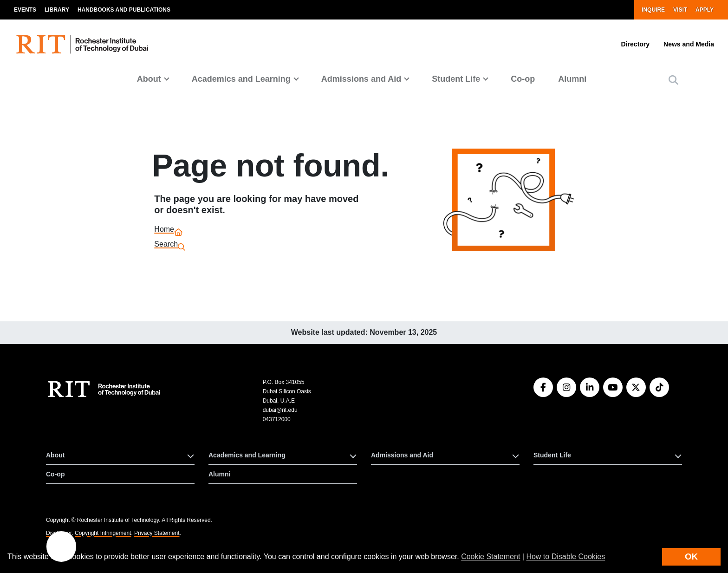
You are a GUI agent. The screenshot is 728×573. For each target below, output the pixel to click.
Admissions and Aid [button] (361, 79)
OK (691, 557)
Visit (680, 10)
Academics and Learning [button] (241, 79)
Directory (635, 44)
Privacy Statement (157, 533)
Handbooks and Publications (124, 10)
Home (164, 231)
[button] (673, 80)
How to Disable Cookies (565, 557)
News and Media (689, 44)
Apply (705, 10)
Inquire (653, 10)
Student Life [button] (456, 79)
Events (25, 10)
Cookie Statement (491, 557)
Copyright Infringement (103, 533)
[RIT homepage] (84, 44)
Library (57, 10)
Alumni (572, 79)
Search (166, 245)
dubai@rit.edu (280, 410)
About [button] (149, 79)
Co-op (523, 79)
